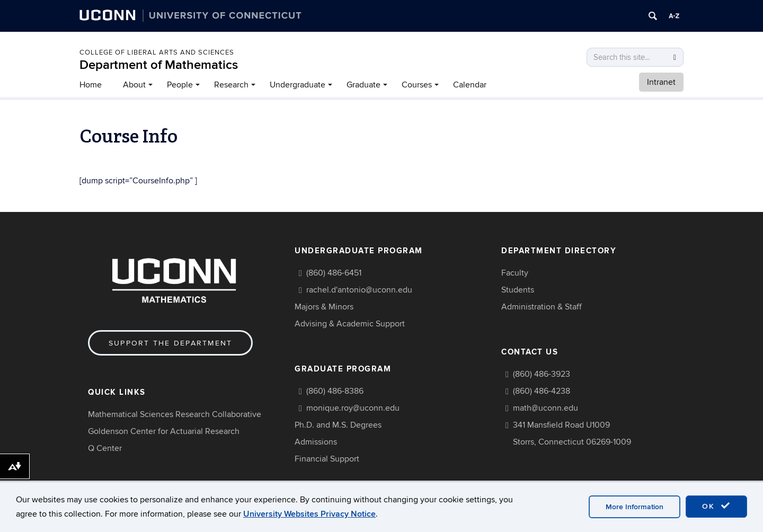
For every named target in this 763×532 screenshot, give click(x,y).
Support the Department (170, 343)
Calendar (470, 85)
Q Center (105, 448)
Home (91, 85)
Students (518, 290)
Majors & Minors (324, 307)
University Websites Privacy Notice (309, 514)
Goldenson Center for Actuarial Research (164, 431)
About (134, 85)
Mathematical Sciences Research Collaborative (175, 414)
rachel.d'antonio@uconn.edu (359, 290)
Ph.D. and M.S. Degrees (338, 425)
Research (231, 85)
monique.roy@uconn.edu (353, 408)
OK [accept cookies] (716, 506)
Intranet (661, 82)
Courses (417, 85)
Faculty (515, 273)
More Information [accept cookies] (635, 507)
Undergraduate (298, 85)
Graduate (363, 85)
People (180, 85)
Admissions (316, 442)
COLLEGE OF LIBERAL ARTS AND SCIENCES (157, 52)
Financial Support (327, 459)
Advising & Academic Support (350, 324)
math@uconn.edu (545, 408)
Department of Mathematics (159, 65)
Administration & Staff (542, 307)
